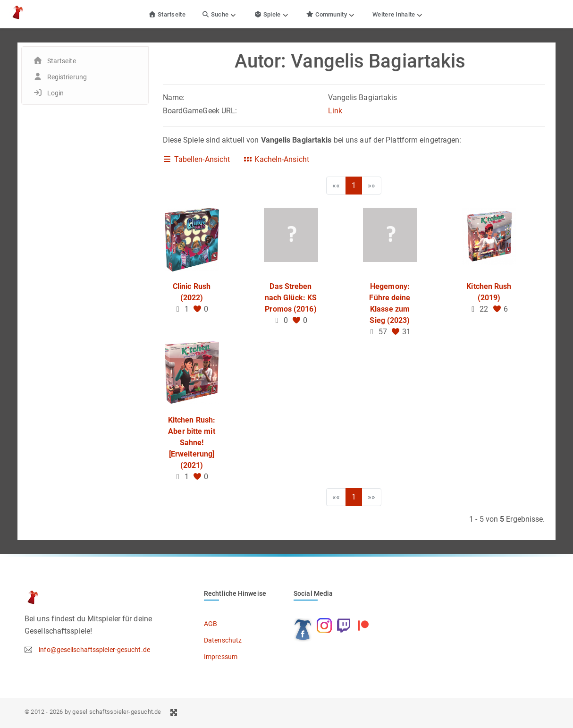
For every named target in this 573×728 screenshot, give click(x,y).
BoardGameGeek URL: (200, 111)
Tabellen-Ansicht (197, 159)
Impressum (221, 657)
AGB (211, 624)
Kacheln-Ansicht (276, 159)
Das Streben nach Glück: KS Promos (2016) (291, 298)
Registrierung (67, 77)
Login (56, 93)
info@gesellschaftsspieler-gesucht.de (94, 650)
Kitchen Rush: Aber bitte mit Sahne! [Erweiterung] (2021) (192, 443)
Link (335, 111)
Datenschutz (223, 640)
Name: (174, 97)
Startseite (167, 14)
